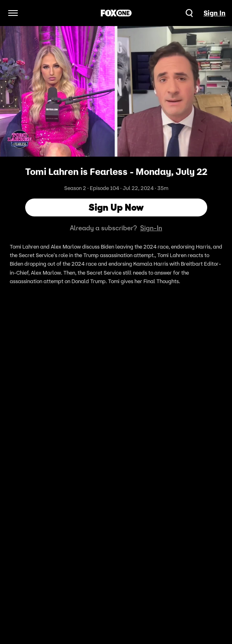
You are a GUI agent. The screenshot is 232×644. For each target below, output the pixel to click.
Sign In (215, 13)
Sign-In (151, 228)
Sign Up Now (116, 207)
